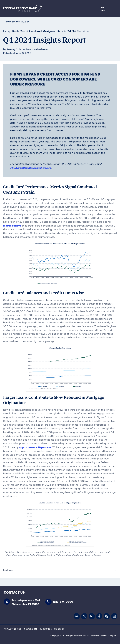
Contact (59, 629)
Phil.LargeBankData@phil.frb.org (31, 168)
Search (103, 9)
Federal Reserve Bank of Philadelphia (25, 9)
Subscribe (46, 629)
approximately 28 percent (35, 447)
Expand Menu (112, 9)
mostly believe (12, 225)
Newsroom (31, 629)
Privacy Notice (13, 629)
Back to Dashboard (16, 22)
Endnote (8, 570)
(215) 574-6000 (63, 601)
